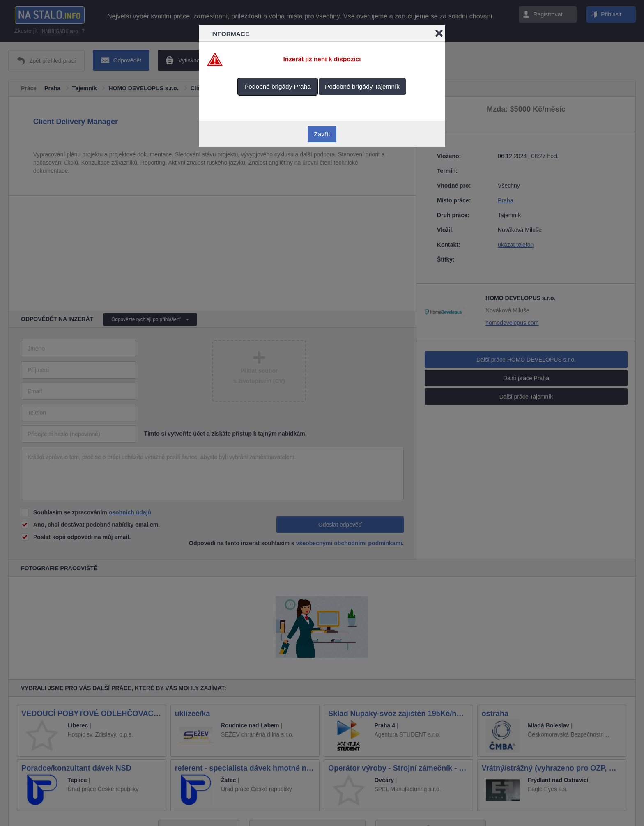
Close (439, 33)
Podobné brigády (278, 86)
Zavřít (322, 134)
